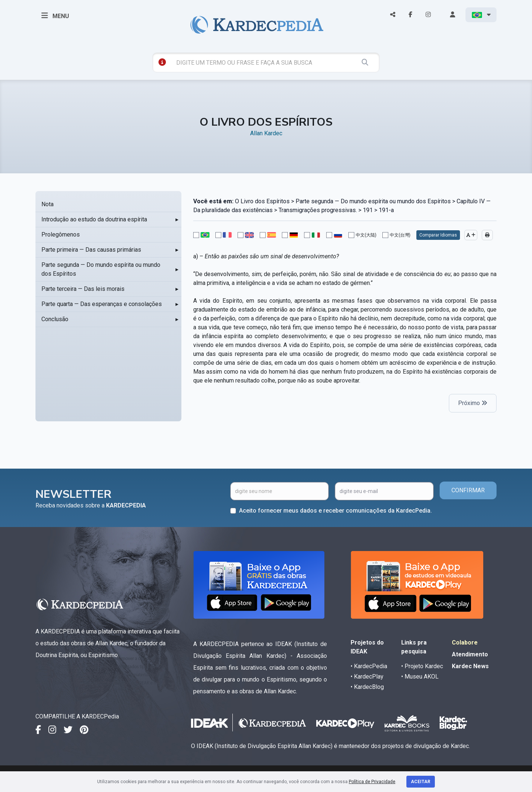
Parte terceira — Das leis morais (83, 289)
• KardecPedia (369, 666)
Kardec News (470, 666)
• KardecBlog (367, 687)
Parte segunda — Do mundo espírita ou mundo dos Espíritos (101, 269)
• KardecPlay (367, 677)
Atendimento (470, 654)
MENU (55, 16)
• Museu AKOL (420, 677)
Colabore (465, 643)
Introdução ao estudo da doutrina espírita (94, 219)
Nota (47, 204)
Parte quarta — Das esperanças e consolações (102, 304)
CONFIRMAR (468, 490)
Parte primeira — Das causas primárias (91, 250)
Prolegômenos (61, 234)
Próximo (473, 403)
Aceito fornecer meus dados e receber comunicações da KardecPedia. (335, 511)
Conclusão (55, 319)
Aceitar (421, 782)
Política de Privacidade (372, 782)
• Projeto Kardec (422, 666)
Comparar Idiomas (438, 235)
